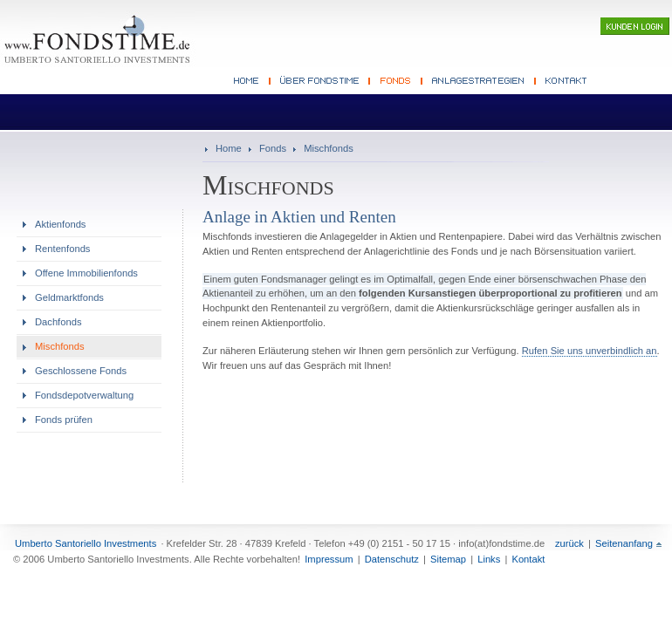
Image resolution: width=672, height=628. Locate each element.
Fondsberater (320, 81)
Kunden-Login (635, 26)
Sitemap (448, 559)
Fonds (396, 81)
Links (489, 559)
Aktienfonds (60, 224)
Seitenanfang (624, 543)
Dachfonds (58, 322)
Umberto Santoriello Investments (86, 543)
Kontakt (564, 81)
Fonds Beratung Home (250, 81)
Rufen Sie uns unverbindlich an (590, 351)
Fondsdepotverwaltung (84, 395)
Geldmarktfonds (69, 297)
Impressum (329, 559)
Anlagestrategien (479, 81)
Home (229, 148)
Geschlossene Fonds (81, 371)
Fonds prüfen (64, 420)
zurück (569, 543)
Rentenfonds (62, 249)
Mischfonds (329, 148)
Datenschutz (392, 559)
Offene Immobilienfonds (86, 273)
